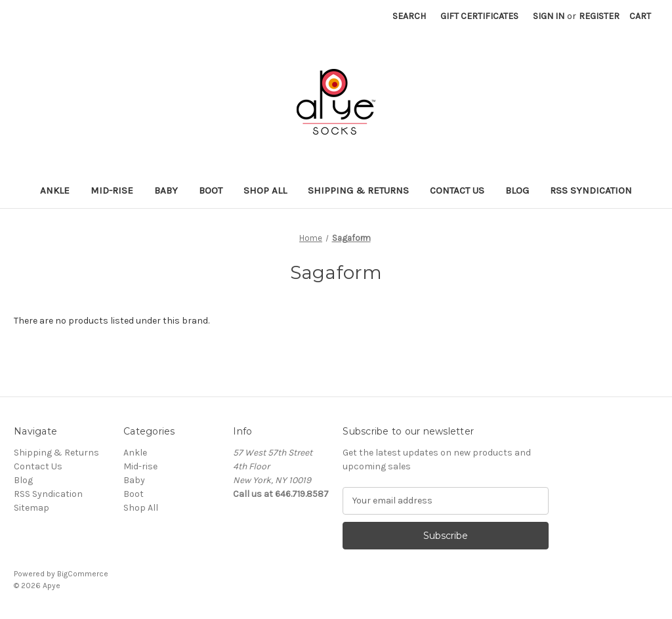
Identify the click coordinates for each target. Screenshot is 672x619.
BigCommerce (83, 574)
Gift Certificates (479, 16)
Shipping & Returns (358, 190)
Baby (166, 190)
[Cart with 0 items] (640, 16)
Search (409, 16)
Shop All (265, 190)
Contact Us (457, 190)
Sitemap (31, 508)
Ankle (55, 190)
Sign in (549, 16)
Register (599, 16)
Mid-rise (112, 190)
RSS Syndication (591, 190)
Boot (211, 190)
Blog (517, 190)
